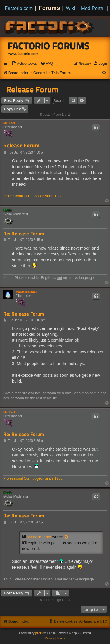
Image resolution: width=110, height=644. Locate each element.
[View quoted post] (67, 537)
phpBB (40, 633)
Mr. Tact (9, 123)
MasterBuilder (26, 292)
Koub (7, 210)
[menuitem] (24, 64)
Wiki (71, 8)
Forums (49, 8)
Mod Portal (93, 8)
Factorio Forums (49, 46)
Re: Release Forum (24, 234)
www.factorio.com (23, 54)
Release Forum (32, 89)
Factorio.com (19, 8)
